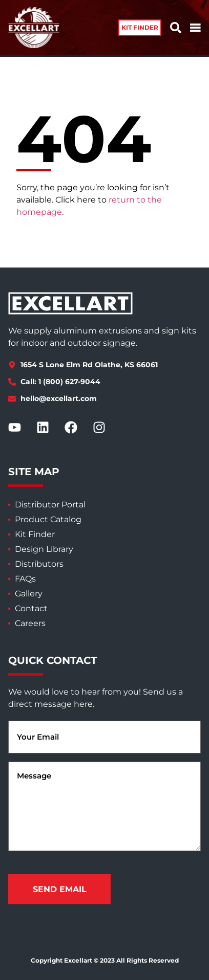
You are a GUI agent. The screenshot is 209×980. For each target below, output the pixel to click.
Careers (30, 623)
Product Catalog (48, 519)
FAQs (25, 579)
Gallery (29, 594)
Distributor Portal (50, 505)
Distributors (39, 564)
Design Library (44, 549)
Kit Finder (35, 534)
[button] (140, 28)
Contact (31, 608)
